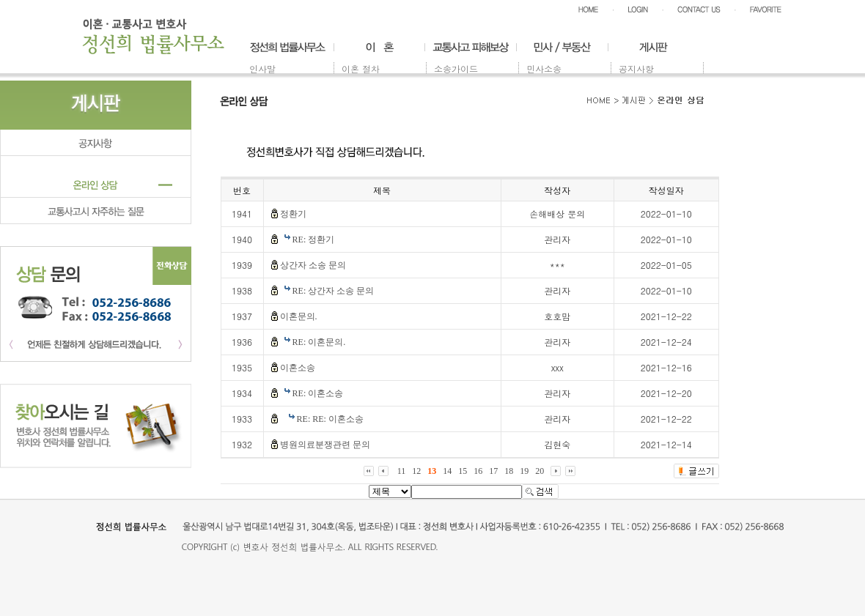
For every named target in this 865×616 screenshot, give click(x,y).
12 (416, 471)
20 (540, 471)
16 (478, 471)
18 (509, 471)
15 (463, 471)
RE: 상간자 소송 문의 (334, 291)
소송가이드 (456, 68)
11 (402, 471)
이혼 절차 (361, 68)
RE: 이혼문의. (319, 342)
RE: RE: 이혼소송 (330, 419)
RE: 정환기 (314, 240)
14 (447, 471)
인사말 (262, 68)
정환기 (293, 214)
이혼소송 (298, 368)
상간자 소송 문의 (313, 265)
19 (524, 471)
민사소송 (544, 68)
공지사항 (636, 68)
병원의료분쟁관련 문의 (325, 445)
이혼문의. (299, 316)
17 (493, 471)
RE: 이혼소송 (318, 393)
